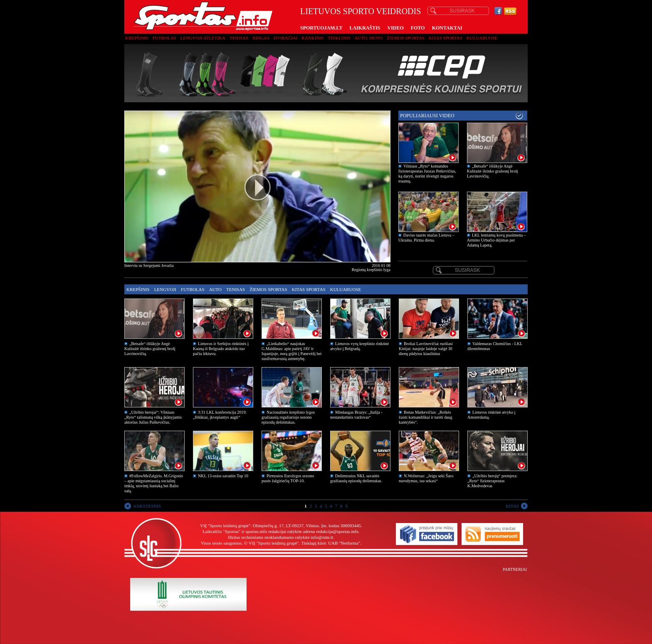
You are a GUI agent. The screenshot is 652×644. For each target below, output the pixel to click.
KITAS (512, 506)
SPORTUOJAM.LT (321, 28)
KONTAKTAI (447, 28)
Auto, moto (369, 38)
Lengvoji (165, 289)
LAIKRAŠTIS (365, 28)
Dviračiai (285, 38)
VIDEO (396, 28)
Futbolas (164, 38)
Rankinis (313, 38)
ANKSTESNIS (147, 506)
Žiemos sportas (406, 38)
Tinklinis (339, 38)
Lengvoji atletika (203, 38)
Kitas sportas (446, 38)
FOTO (418, 28)
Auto (215, 289)
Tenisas (239, 38)
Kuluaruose (482, 38)
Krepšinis (137, 38)
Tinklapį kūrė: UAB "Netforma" (331, 543)
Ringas (261, 38)
